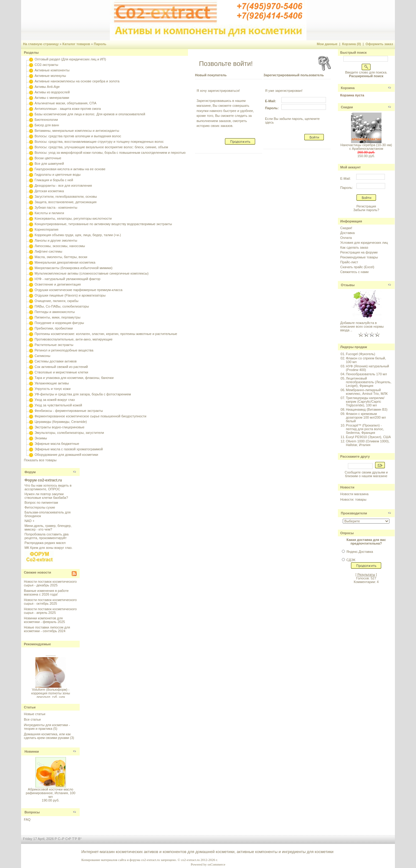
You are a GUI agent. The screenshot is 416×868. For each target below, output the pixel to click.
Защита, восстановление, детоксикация (65, 202)
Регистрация (366, 206)
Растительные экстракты (54, 345)
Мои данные (327, 44)
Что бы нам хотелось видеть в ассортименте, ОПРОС (48, 487)
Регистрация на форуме (359, 252)
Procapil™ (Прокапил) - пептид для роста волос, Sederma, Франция (365, 429)
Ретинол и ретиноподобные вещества (64, 350)
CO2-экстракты (46, 65)
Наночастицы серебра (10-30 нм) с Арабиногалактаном (366, 147)
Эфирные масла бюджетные (57, 444)
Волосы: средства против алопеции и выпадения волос (78, 136)
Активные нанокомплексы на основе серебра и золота (77, 81)
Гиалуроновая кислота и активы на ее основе (70, 169)
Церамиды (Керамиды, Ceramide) (61, 422)
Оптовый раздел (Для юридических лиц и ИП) (70, 59)
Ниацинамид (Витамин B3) (367, 409)
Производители (354, 513)
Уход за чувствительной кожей (58, 405)
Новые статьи (34, 714)
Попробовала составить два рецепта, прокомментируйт (46, 536)
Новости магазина (354, 494)
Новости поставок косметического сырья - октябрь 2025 (50, 602)
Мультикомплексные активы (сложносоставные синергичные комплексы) (91, 273)
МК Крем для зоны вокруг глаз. (48, 548)
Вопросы (32, 812)
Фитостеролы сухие (40, 507)
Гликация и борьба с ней (54, 180)
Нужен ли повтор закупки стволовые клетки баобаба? (46, 496)
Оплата (346, 238)
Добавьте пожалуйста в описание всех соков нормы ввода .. (362, 326)
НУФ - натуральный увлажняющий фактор (67, 279)
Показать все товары (40, 460)
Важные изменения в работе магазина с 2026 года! (46, 592)
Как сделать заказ (354, 247)
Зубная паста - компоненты (56, 207)
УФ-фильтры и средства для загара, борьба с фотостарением (83, 394)
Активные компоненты (52, 70)
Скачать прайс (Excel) (357, 267)
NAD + (29, 521)
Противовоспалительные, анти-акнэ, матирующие (73, 339)
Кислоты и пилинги (49, 213)
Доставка (347, 233)
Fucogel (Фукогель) (360, 354)
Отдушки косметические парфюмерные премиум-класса (78, 290)
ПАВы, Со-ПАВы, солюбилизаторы (62, 306)
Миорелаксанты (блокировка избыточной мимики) (73, 268)
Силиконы (42, 356)
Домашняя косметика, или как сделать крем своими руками (47, 736)
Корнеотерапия (46, 229)
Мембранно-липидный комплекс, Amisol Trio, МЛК (367, 392)
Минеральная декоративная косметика (65, 262)
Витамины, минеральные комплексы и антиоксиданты (77, 131)
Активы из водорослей (52, 92)
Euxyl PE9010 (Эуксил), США (368, 437)
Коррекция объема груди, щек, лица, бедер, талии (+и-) (78, 235)
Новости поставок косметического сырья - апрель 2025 (50, 611)
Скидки (347, 107)
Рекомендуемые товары (359, 257)
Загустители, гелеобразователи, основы (66, 196)
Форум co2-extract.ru (43, 480)
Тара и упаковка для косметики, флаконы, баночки (74, 378)
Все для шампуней (49, 164)
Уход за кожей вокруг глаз (54, 400)
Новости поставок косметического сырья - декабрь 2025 (50, 583)
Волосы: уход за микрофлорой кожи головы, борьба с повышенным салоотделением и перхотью (110, 153)
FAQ (27, 819)
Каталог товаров (76, 44)
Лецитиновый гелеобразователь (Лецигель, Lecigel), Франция (369, 382)
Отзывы (348, 285)
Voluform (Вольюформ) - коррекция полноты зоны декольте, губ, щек (51, 695)
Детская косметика (49, 191)
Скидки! (346, 228)
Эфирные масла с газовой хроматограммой (69, 449)
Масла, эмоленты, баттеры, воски (61, 257)
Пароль (100, 44)
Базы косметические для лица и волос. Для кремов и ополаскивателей (90, 114)
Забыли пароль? (366, 210)
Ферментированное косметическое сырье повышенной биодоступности (90, 416)
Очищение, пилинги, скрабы (56, 301)
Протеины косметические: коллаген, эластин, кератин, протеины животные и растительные (106, 334)
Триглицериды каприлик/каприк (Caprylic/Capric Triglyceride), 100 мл (365, 402)
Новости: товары (353, 499)
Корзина (348, 88)
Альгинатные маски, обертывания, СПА (65, 103)
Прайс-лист (349, 262)
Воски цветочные (48, 158)
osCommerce (216, 864)
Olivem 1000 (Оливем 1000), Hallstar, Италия (368, 443)
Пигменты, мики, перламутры (57, 317)
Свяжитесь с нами (355, 272)
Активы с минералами (52, 98)
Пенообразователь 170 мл (366, 374)
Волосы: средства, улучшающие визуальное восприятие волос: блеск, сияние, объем (101, 147)
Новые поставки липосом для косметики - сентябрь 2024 (47, 629)
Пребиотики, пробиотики (54, 328)
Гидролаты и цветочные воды (58, 175)
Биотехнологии (46, 120)
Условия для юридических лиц (364, 243)
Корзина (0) (352, 44)
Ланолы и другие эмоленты (56, 240)
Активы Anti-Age (47, 87)
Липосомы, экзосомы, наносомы (60, 246)
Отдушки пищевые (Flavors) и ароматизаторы (70, 295)
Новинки (32, 751)
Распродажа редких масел (45, 543)
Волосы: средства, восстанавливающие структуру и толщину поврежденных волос (99, 142)
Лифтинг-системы (48, 251)
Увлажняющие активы (52, 383)
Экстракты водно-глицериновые (59, 427)
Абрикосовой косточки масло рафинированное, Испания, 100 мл (50, 793)
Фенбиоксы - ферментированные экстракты (69, 411)
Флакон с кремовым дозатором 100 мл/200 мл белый (366, 417)
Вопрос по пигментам (41, 502)
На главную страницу (41, 44)
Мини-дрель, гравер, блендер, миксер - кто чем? (48, 528)
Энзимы (41, 438)
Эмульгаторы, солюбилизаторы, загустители (69, 433)
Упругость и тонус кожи (52, 389)
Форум (30, 472)
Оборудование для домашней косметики (66, 455)
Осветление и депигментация (58, 284)
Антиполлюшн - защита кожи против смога (68, 109)
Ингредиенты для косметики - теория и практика (47, 727)
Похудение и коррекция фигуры (59, 323)
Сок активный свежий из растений (61, 367)
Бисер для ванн (47, 125)
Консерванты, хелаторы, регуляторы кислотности (73, 218)
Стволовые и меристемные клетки (61, 372)
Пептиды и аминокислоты (55, 312)
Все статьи (32, 719)
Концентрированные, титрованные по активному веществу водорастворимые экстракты (103, 224)
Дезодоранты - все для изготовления (63, 185)
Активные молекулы (50, 76)
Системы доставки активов (56, 361)
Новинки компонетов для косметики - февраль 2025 (44, 620)
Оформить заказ (379, 44)
